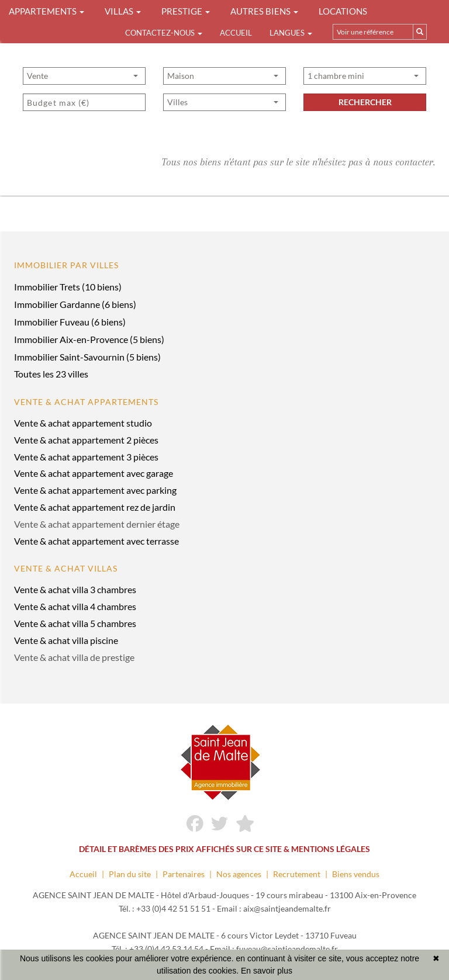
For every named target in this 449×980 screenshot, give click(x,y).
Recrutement (297, 874)
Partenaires (184, 874)
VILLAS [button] (123, 11)
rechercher (365, 102)
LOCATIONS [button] (343, 11)
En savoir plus (267, 971)
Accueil (236, 33)
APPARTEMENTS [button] (46, 11)
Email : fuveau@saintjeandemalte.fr (274, 949)
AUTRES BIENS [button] (264, 11)
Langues (291, 33)
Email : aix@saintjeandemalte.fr (274, 908)
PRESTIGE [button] (186, 11)
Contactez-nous (164, 33)
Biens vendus (356, 874)
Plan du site (130, 874)
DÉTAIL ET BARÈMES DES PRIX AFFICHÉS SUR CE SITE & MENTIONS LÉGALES (224, 849)
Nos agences (239, 874)
